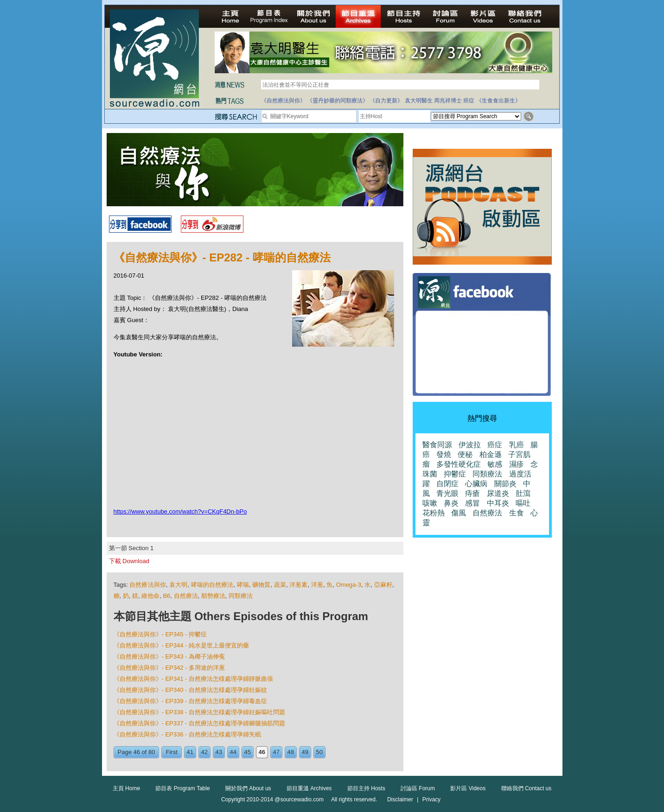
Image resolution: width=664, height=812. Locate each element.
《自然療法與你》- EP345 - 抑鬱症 (160, 634)
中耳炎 (498, 503)
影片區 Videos (468, 788)
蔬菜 (280, 585)
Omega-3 (349, 585)
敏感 (495, 464)
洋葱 (317, 585)
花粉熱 (434, 513)
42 (204, 752)
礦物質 (261, 585)
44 (233, 752)
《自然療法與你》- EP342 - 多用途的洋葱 (169, 668)
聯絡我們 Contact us (527, 788)
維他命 (150, 596)
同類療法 (241, 596)
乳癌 (517, 445)
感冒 (472, 503)
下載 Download (129, 561)
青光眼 (447, 493)
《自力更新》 (386, 101)
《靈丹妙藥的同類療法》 (338, 101)
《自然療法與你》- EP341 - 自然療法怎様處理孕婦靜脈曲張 (194, 679)
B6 (166, 596)
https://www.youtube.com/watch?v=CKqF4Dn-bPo (180, 511)
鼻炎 (451, 503)
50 (319, 752)
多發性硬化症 (459, 464)
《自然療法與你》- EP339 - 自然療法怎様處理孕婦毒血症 (191, 701)
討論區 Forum (418, 788)
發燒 (444, 454)
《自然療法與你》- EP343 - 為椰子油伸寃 (169, 657)
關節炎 (505, 484)
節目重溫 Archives (309, 788)
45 (248, 752)
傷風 (459, 513)
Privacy (431, 799)
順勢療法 (213, 596)
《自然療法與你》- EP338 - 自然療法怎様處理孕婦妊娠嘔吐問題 (200, 712)
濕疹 (517, 464)
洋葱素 (298, 585)
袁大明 (178, 585)
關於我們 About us (248, 788)
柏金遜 (491, 454)
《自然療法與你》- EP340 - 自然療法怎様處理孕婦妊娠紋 (191, 690)
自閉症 (447, 484)
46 (262, 752)
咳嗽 (430, 503)
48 (291, 752)
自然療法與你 (148, 585)
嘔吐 (523, 503)
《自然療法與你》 (283, 101)
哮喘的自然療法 (212, 585)
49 (305, 752)
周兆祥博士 (448, 101)
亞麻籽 (383, 585)
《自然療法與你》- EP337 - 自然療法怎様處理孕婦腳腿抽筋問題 (200, 723)
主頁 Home (126, 788)
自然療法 (186, 596)
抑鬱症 (455, 474)
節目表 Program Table (182, 788)
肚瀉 (523, 493)
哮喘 (243, 585)
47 (276, 752)
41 (190, 752)
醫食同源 (437, 445)
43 (219, 752)
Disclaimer (400, 799)
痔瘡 (472, 493)
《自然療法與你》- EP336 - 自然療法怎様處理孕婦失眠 (188, 734)
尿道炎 (498, 493)
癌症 (469, 101)
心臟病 (476, 484)
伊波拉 (470, 445)
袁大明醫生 (419, 101)
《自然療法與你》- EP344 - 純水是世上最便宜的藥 (182, 645)
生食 (517, 513)
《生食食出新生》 (498, 101)
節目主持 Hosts (366, 788)
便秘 (465, 454)
